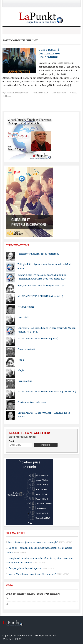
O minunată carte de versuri (33, 402)
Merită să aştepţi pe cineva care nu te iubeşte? (33, 542)
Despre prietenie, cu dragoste (25, 568)
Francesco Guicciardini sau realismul (38, 254)
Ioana (21, 360)
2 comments (59, 93)
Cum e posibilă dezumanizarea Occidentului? (49, 53)
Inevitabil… (24, 317)
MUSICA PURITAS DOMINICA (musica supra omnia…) (47, 392)
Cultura (7, 96)
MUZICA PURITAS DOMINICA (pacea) (38, 339)
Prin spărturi (25, 381)
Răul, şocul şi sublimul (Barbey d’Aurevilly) (41, 286)
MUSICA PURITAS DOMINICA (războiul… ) (40, 296)
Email (11, 441)
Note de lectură (26, 307)
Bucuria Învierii (26, 349)
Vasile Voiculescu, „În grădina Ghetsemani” (32, 574)
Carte (73, 93)
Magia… (22, 370)
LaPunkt (29, 635)
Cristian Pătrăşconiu (17, 93)
